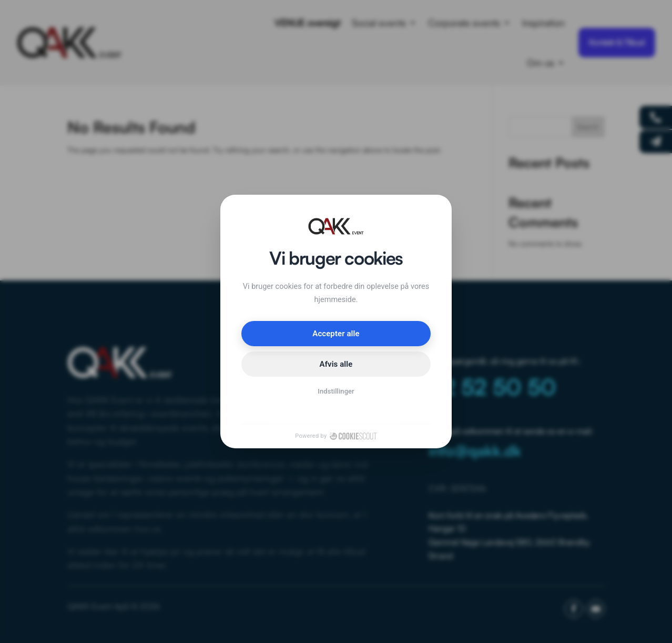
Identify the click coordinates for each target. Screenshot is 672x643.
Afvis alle (336, 364)
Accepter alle (336, 334)
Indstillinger (336, 391)
